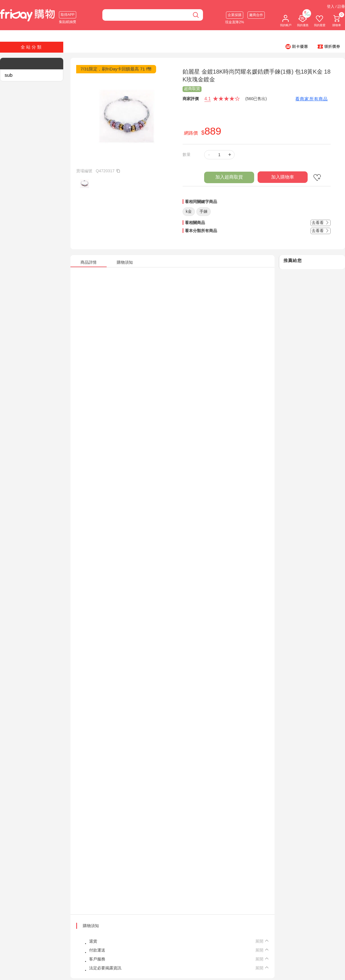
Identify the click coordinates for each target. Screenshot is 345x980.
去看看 (321, 223)
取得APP (68, 15)
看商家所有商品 (312, 99)
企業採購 (235, 15)
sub (8, 75)
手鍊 (204, 211)
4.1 (208, 99)
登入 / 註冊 (336, 6)
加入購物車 (283, 177)
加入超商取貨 (229, 177)
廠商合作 (256, 15)
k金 (189, 211)
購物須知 (91, 926)
